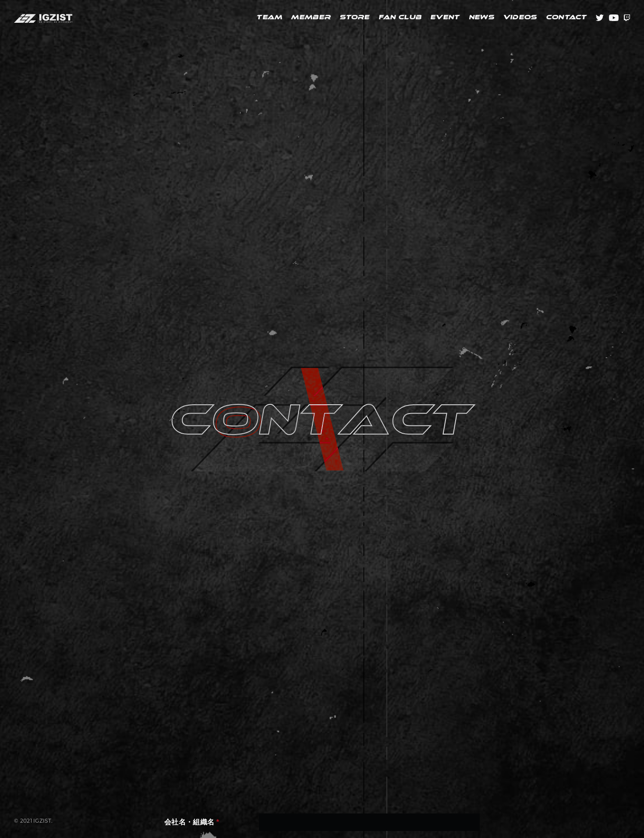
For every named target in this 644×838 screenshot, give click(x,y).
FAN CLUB (400, 18)
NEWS (481, 18)
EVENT (445, 18)
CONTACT (566, 18)
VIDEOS (520, 18)
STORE (355, 18)
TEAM (269, 18)
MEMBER (311, 18)
